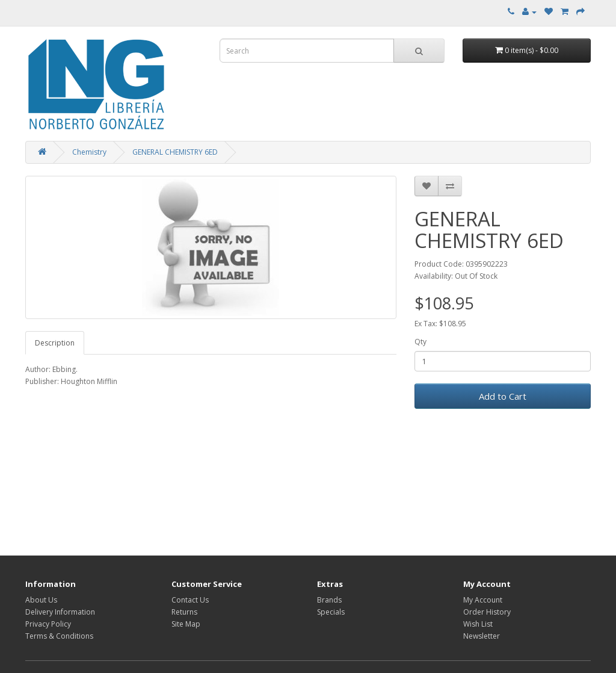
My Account (483, 600)
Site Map (186, 624)
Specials (331, 612)
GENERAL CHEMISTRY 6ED (175, 152)
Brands (329, 600)
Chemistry (89, 152)
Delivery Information (60, 612)
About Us (41, 600)
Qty (420, 342)
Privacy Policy (48, 624)
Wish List (478, 624)
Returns (184, 612)
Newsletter (482, 636)
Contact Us (190, 600)
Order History (487, 612)
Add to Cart (503, 396)
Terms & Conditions (59, 636)
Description (55, 343)
